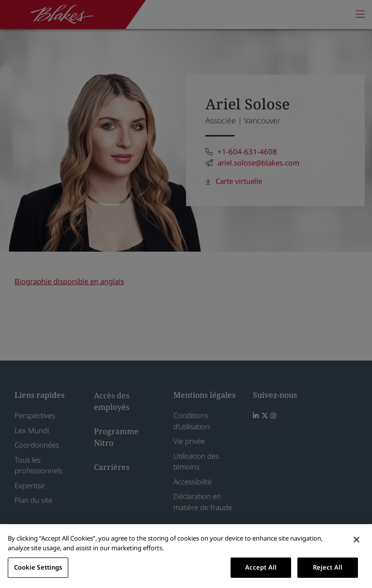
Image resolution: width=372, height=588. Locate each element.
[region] (186, 556)
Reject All (328, 567)
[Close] (356, 540)
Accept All (261, 567)
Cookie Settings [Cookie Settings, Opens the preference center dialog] (38, 567)
